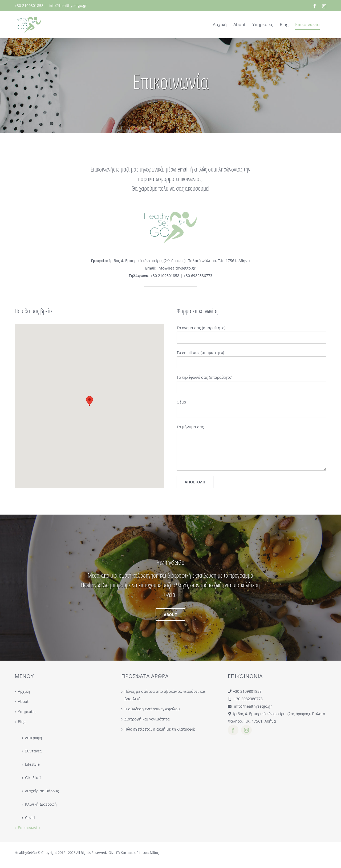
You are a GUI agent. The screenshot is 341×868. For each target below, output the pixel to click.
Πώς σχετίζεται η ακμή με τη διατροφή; (160, 729)
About (23, 701)
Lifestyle (32, 764)
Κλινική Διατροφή (41, 804)
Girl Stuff (33, 778)
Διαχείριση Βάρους (42, 791)
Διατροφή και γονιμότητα (147, 719)
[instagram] (246, 730)
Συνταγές (33, 751)
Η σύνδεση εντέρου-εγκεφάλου (152, 709)
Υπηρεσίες (27, 712)
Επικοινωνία (29, 828)
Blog (22, 722)
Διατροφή (34, 738)
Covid (30, 818)
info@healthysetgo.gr (68, 5)
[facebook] (233, 730)
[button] (90, 401)
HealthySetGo (26, 853)
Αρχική (24, 691)
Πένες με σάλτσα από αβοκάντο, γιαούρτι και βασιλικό (165, 695)
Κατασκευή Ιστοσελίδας (140, 853)
